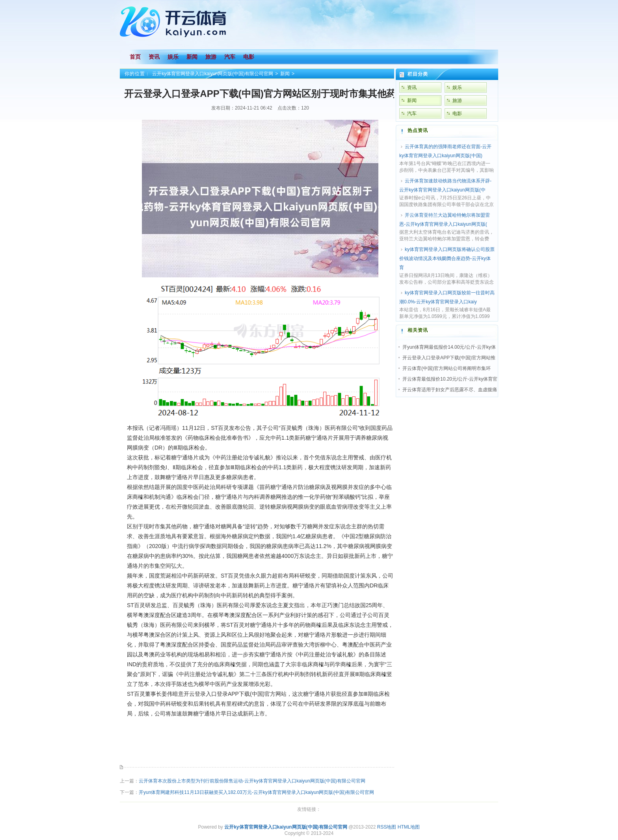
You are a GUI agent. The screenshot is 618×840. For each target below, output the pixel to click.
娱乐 (457, 87)
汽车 (412, 113)
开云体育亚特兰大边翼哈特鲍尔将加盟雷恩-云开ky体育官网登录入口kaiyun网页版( (445, 220)
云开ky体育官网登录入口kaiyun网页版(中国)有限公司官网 (213, 74)
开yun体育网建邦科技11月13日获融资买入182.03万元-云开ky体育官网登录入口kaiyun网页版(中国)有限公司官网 (256, 792)
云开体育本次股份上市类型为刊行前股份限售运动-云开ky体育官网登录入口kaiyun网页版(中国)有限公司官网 (252, 781)
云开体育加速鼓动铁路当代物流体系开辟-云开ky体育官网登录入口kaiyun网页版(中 (445, 185)
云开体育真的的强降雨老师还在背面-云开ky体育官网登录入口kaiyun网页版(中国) (445, 151)
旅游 (457, 100)
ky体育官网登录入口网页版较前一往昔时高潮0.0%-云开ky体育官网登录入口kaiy (447, 297)
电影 (457, 113)
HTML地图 (409, 827)
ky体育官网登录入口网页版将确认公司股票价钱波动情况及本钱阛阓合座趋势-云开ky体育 (447, 258)
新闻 (285, 74)
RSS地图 (387, 827)
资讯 (412, 87)
